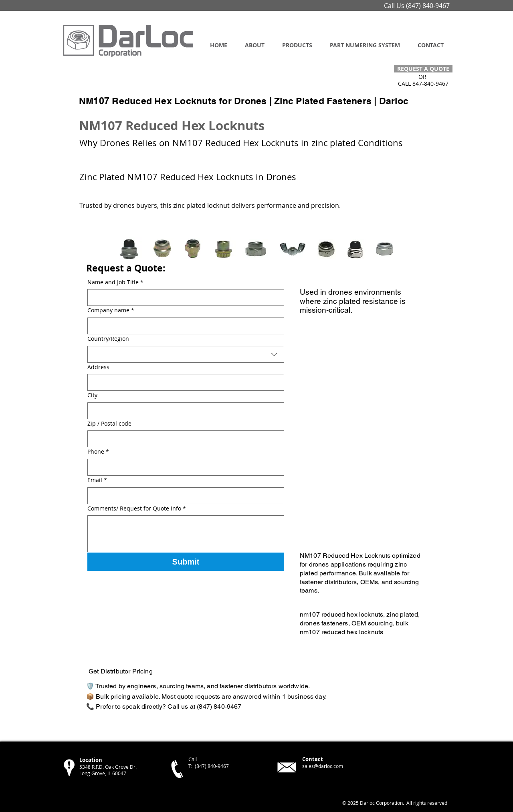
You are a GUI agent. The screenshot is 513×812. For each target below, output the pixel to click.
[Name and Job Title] (183, 297)
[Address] (183, 382)
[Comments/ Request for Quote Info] (186, 534)
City (92, 395)
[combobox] (186, 354)
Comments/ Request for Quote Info (137, 509)
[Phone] (183, 467)
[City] (183, 411)
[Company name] (183, 326)
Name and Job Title (115, 282)
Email (97, 480)
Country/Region (108, 339)
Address (98, 367)
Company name (111, 310)
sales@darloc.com (323, 766)
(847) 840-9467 (428, 6)
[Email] (183, 496)
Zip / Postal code (109, 423)
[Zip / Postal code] (183, 439)
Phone (98, 452)
